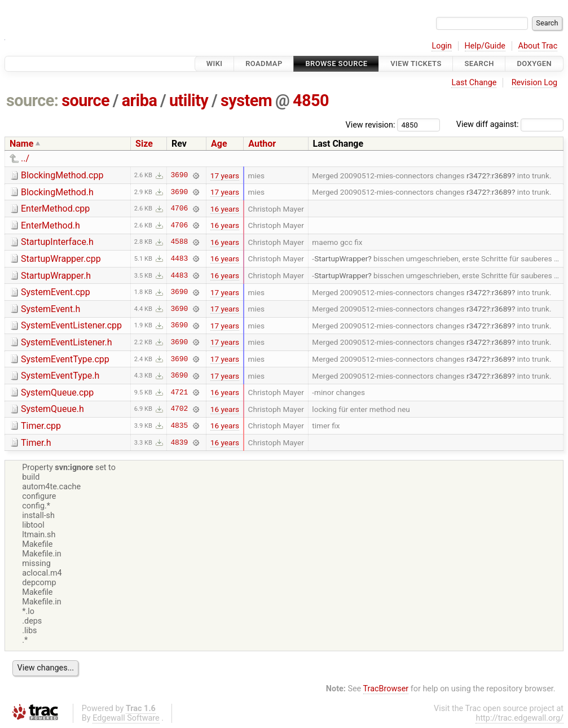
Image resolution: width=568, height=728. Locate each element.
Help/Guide (485, 46)
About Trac (538, 46)
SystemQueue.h (52, 409)
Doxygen (534, 63)
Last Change (474, 83)
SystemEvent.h (50, 309)
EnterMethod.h (50, 225)
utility (189, 100)
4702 (179, 409)
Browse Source (336, 63)
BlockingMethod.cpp (62, 175)
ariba (140, 100)
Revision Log (535, 83)
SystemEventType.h (60, 376)
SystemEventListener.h (66, 342)
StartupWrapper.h (56, 276)
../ (25, 158)
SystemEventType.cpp (65, 359)
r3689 (502, 176)
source (85, 100)
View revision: (371, 124)
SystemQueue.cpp (57, 392)
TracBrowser (386, 689)
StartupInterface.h (57, 242)
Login (442, 46)
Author (262, 144)
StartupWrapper (341, 258)
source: (32, 100)
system (246, 100)
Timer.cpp (41, 426)
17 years (225, 176)
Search (479, 63)
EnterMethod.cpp (55, 209)
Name (21, 144)
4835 (179, 426)
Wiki (215, 63)
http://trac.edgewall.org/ (519, 718)
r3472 (476, 176)
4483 (179, 258)
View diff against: (510, 124)
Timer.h (36, 443)
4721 (179, 392)
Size (144, 144)
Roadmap (264, 63)
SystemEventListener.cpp (71, 325)
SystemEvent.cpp (56, 292)
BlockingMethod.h (57, 192)
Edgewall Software (126, 718)
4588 (179, 242)
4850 (311, 100)
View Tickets (416, 63)
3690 (179, 176)
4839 (179, 442)
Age (219, 144)
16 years (225, 209)
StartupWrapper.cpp (61, 259)
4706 (179, 209)
